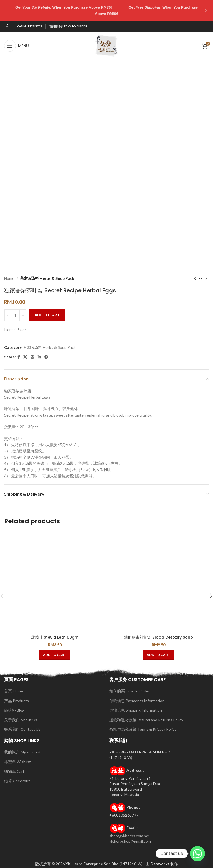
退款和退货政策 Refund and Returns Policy (146, 720)
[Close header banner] (206, 10)
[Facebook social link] (7, 26)
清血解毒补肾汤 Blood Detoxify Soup (159, 637)
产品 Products (17, 701)
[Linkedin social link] (39, 357)
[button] (55, 655)
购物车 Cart (14, 771)
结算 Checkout (17, 781)
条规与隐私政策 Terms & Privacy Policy (143, 729)
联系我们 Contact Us (22, 729)
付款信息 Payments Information (137, 701)
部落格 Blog (14, 710)
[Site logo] (106, 45)
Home (9, 278)
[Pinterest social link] (32, 357)
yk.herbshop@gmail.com (130, 841)
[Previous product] (195, 278)
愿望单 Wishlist (17, 762)
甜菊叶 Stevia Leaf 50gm (55, 637)
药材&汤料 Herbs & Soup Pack (47, 278)
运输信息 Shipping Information (136, 710)
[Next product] (206, 278)
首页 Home (14, 691)
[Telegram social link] (46, 357)
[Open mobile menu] (17, 46)
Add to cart (47, 315)
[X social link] (25, 357)
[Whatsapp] (197, 854)
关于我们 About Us (21, 720)
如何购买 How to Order (130, 691)
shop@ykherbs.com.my (129, 836)
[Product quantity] (15, 315)
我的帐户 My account (22, 752)
